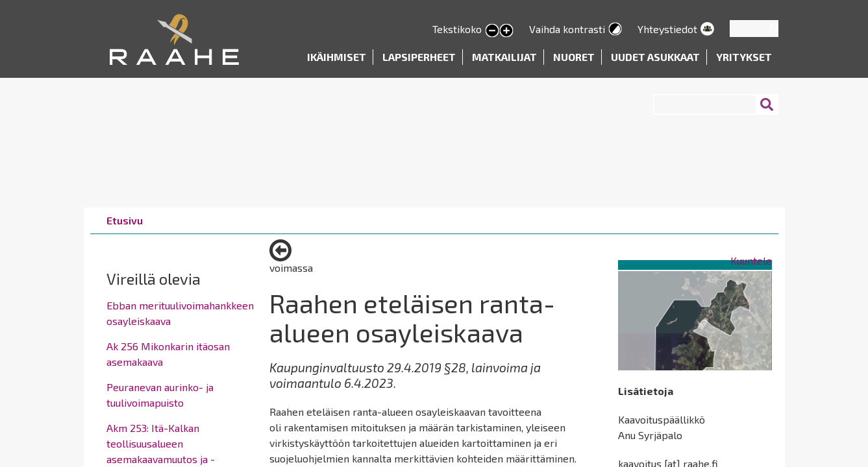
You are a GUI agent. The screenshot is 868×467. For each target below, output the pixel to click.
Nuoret (574, 57)
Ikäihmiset (337, 57)
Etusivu (125, 220)
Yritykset (744, 57)
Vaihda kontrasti (567, 29)
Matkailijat (504, 57)
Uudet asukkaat (655, 57)
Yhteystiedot (667, 29)
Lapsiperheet (419, 57)
